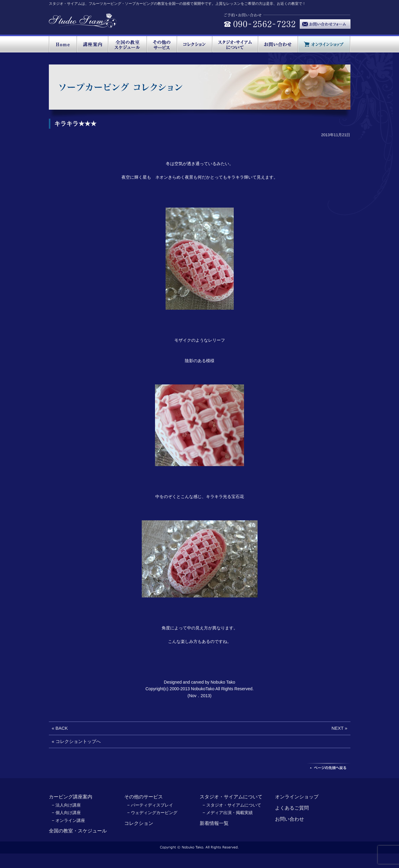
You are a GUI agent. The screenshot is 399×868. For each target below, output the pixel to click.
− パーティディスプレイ (150, 805)
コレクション (139, 823)
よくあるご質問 (292, 808)
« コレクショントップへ (76, 741)
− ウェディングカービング (152, 813)
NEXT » (339, 728)
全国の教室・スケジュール (78, 831)
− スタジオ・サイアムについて (232, 805)
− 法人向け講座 (66, 805)
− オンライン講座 (68, 820)
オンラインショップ (297, 797)
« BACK (60, 728)
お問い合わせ (290, 819)
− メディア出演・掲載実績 (228, 813)
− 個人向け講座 (66, 813)
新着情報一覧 (214, 823)
